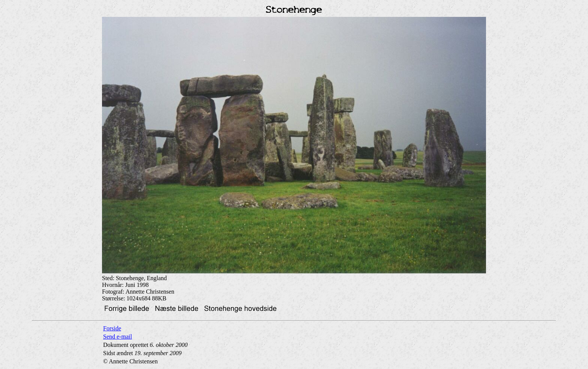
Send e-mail (118, 337)
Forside (112, 328)
